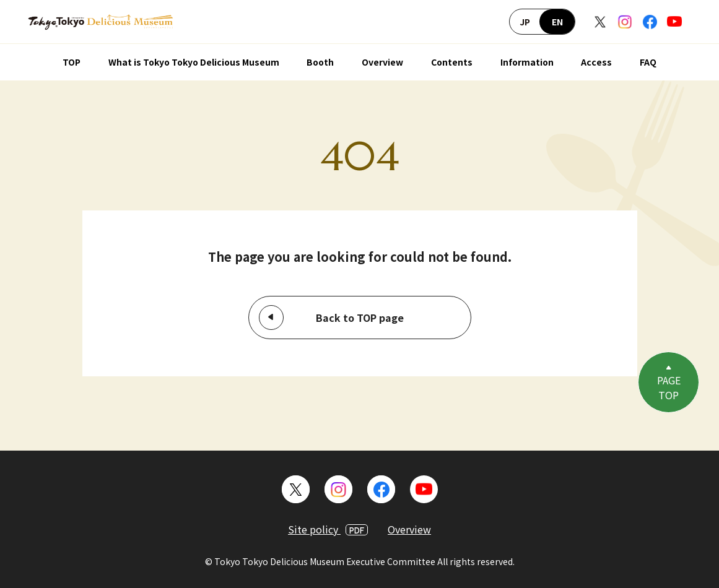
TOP (72, 62)
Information (527, 62)
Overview (382, 62)
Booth (320, 62)
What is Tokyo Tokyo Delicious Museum (194, 62)
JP (525, 22)
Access (596, 62)
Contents (452, 62)
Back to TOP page (360, 318)
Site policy (328, 529)
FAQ (648, 62)
